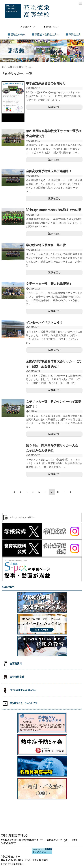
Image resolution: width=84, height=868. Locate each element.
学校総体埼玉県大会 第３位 (46, 245)
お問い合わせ (52, 27)
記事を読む (54, 107)
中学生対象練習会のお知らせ (46, 83)
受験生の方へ (18, 35)
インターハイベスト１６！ (44, 323)
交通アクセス (29, 27)
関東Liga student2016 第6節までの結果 (54, 210)
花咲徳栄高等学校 (16, 864)
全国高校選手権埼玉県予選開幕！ (49, 171)
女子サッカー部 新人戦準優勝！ (49, 284)
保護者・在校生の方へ (47, 35)
